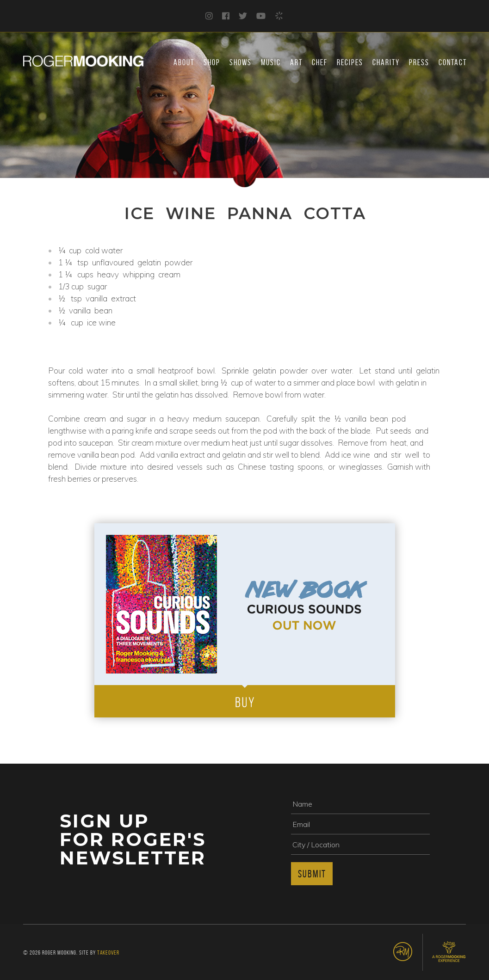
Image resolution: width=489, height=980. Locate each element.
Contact (453, 62)
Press (419, 62)
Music (271, 62)
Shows (241, 62)
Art (296, 62)
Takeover (108, 952)
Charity (386, 62)
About (184, 62)
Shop (212, 62)
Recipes (350, 62)
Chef (320, 62)
